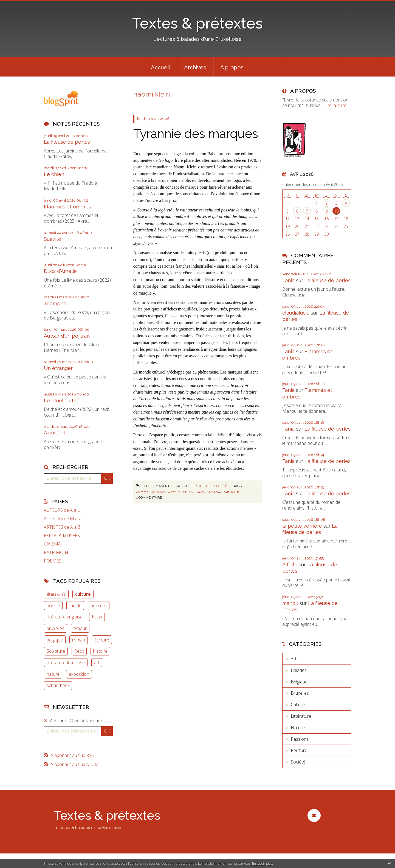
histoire (100, 651)
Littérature (301, 716)
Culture (205, 486)
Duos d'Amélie (60, 271)
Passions (300, 739)
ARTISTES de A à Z (62, 527)
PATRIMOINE (57, 552)
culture (83, 594)
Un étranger (58, 368)
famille (75, 606)
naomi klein (177, 492)
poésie (53, 606)
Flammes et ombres (67, 207)
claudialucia (296, 313)
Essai (97, 617)
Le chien (54, 174)
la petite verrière (302, 526)
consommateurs (218, 356)
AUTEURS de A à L (62, 510)
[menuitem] (160, 67)
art (97, 663)
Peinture (299, 750)
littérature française (66, 663)
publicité (231, 492)
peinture (99, 606)
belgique (55, 640)
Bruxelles (300, 693)
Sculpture (56, 651)
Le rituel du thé (62, 401)
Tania (288, 280)
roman (79, 640)
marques (197, 492)
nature (53, 674)
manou (290, 603)
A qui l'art (55, 433)
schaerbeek (58, 685)
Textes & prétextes (198, 23)
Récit (79, 651)
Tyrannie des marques (196, 134)
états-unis (56, 594)
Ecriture (102, 640)
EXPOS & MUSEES (62, 536)
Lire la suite (335, 105)
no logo (214, 492)
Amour (80, 628)
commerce (145, 492)
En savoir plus (262, 863)
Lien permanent (153, 486)
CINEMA (52, 544)
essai (161, 492)
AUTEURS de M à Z (63, 519)
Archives (195, 67)
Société (221, 486)
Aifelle (290, 565)
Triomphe (55, 303)
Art (294, 659)
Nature (298, 728)
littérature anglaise (65, 617)
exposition (79, 674)
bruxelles (55, 628)
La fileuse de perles (67, 142)
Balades (299, 670)
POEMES (53, 561)
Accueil (160, 67)
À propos (232, 67)
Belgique (299, 682)
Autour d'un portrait (67, 336)
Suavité (53, 239)
